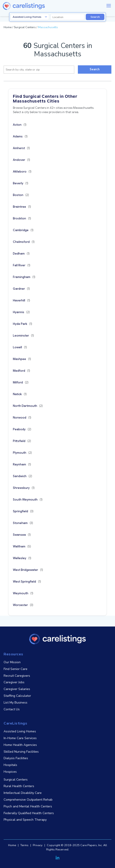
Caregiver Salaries (17, 689)
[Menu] (109, 6)
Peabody (22, 429)
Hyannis (21, 312)
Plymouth (22, 453)
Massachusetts (48, 27)
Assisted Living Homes (20, 731)
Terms (24, 845)
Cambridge (23, 230)
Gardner (21, 289)
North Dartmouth (28, 406)
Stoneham (23, 523)
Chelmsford (24, 242)
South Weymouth (28, 500)
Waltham (22, 546)
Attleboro (22, 172)
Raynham (22, 464)
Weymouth (23, 593)
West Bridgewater (28, 570)
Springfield (23, 511)
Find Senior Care (16, 669)
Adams (20, 136)
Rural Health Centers (19, 786)
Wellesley (22, 558)
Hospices (10, 772)
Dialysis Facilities (16, 758)
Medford (22, 371)
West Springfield (27, 582)
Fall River (22, 265)
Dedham (21, 254)
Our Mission (12, 662)
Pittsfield (22, 441)
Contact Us (12, 709)
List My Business (16, 703)
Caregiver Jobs (14, 682)
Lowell (20, 347)
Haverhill (22, 300)
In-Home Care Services (20, 738)
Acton (20, 125)
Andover (22, 160)
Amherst (21, 148)
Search (95, 17)
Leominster (23, 336)
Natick (20, 394)
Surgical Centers (25, 27)
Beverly (21, 183)
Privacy (38, 845)
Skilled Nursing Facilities (21, 752)
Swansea (22, 535)
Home (8, 27)
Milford (21, 382)
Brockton (22, 218)
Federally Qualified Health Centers (29, 813)
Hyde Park (23, 324)
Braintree (22, 207)
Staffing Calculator (17, 696)
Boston (21, 195)
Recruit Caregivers (17, 676)
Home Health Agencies (20, 745)
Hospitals (10, 765)
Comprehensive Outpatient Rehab (28, 800)
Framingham (24, 277)
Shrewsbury (24, 488)
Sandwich (23, 476)
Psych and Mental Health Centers (28, 806)
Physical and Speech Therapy (25, 820)
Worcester (23, 605)
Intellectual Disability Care (23, 793)
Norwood (22, 418)
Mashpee (22, 359)
